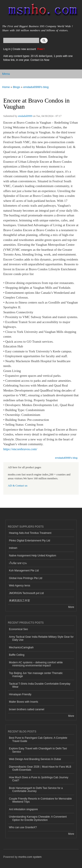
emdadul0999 (25, 116)
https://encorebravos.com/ (20, 449)
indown (13, 548)
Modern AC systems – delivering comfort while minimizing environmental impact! (36, 664)
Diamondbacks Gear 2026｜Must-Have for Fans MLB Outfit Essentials (40, 768)
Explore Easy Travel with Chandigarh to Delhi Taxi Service (38, 750)
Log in (7, 49)
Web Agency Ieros (20, 586)
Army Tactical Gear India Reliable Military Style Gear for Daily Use (41, 638)
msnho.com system (30, 857)
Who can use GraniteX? (23, 827)
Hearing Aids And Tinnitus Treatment (30, 533)
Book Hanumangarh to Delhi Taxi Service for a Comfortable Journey (36, 790)
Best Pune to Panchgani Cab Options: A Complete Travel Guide (38, 739)
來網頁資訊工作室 (19, 601)
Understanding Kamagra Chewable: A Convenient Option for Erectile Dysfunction (38, 818)
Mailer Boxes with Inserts (24, 702)
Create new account (24, 49)
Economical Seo (18, 629)
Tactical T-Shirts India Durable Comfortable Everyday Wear (40, 685)
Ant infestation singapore (23, 809)
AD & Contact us (18, 486)
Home (6, 87)
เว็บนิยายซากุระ (18, 563)
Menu (6, 74)
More (71, 607)
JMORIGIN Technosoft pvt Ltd (26, 593)
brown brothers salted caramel (27, 709)
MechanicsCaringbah (21, 647)
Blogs (17, 87)
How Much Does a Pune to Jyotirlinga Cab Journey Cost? (39, 779)
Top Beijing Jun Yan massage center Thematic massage (36, 675)
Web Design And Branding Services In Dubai (35, 759)
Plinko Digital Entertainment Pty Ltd (30, 541)
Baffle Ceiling (17, 655)
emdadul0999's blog (36, 87)
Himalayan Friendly (20, 694)
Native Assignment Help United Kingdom (33, 556)
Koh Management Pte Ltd (24, 571)
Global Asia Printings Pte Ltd (26, 578)
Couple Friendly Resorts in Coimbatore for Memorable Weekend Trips (40, 800)
